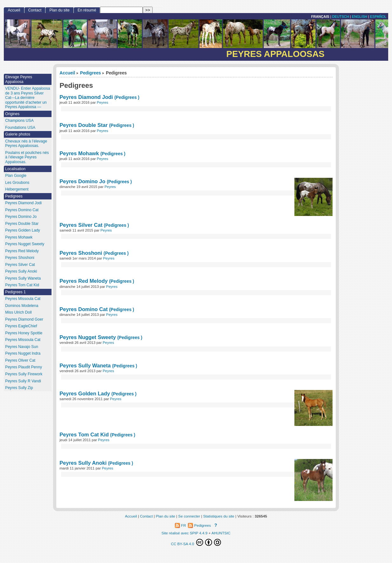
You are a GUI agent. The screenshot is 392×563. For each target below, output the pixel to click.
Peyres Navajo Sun (22, 347)
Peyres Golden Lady (85, 393)
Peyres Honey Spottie (24, 333)
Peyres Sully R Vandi (23, 381)
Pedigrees (91, 73)
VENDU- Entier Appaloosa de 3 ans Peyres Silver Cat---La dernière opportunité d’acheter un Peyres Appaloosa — (28, 98)
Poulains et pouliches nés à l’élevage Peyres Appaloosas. (27, 157)
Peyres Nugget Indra (23, 353)
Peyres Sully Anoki (83, 463)
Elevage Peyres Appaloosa (19, 79)
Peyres (103, 102)
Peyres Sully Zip (19, 388)
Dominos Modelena (22, 306)
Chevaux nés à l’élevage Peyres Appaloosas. (26, 144)
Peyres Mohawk (79, 153)
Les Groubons (17, 183)
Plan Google (16, 176)
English (360, 17)
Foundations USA (20, 128)
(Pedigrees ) (127, 97)
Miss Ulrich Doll (18, 312)
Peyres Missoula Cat (23, 299)
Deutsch (341, 17)
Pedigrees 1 (15, 292)
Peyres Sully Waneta (85, 365)
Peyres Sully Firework (24, 374)
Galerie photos (18, 134)
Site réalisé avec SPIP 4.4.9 (185, 533)
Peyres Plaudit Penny (24, 367)
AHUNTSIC (221, 533)
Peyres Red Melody (83, 281)
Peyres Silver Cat (82, 225)
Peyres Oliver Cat (20, 360)
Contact (35, 10)
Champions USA (19, 121)
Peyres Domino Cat (83, 309)
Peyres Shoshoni (81, 253)
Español (378, 17)
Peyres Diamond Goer (24, 319)
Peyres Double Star (83, 125)
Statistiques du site (219, 516)
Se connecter (189, 516)
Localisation (15, 169)
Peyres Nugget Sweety (88, 337)
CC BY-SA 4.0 (196, 542)
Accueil (67, 73)
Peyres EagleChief (21, 326)
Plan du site (59, 10)
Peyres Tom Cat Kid (84, 434)
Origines (12, 114)
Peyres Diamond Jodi (86, 97)
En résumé (87, 10)
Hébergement (17, 189)
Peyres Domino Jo (82, 181)
